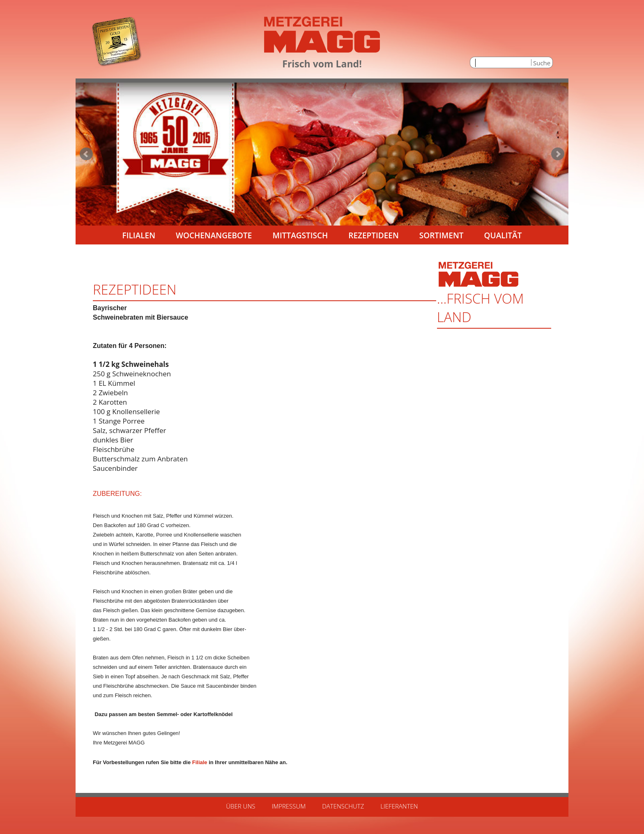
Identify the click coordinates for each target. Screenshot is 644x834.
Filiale (200, 762)
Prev (86, 154)
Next (558, 154)
